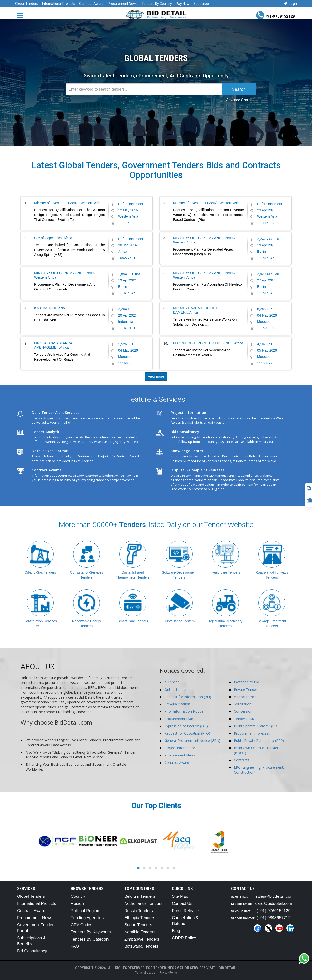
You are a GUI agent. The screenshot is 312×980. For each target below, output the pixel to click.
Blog (176, 931)
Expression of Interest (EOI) (186, 726)
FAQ (75, 946)
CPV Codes (82, 925)
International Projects (59, 4)
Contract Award (91, 4)
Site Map (180, 896)
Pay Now (183, 4)
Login (291, 4)
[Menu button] (21, 15)
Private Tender (246, 689)
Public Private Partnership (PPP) (259, 741)
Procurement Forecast (252, 733)
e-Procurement (246, 697)
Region (77, 903)
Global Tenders (27, 4)
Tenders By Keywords (91, 932)
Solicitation (243, 704)
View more (156, 376)
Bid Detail (227, 968)
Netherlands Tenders (143, 903)
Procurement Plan (179, 719)
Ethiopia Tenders (140, 918)
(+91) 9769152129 (273, 911)
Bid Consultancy (32, 951)
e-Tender (172, 682)
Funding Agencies (87, 918)
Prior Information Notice (184, 711)
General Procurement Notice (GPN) (192, 741)
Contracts (242, 760)
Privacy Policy (168, 973)
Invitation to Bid (247, 682)
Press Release (185, 911)
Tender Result (245, 719)
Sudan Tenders (138, 925)
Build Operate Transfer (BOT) (257, 726)
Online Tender (176, 689)
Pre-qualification (177, 704)
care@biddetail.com (274, 903)
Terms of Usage (145, 973)
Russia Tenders (139, 911)
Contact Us (182, 903)
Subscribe (201, 4)
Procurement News (123, 4)
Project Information (180, 748)
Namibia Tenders (140, 932)
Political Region (85, 911)
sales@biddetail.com (275, 896)
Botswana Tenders (141, 946)
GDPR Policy (184, 938)
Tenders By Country (157, 4)
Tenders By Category (90, 939)
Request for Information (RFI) (188, 697)
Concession (243, 711)
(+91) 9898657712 (273, 918)
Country (78, 896)
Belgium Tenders (140, 896)
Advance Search (239, 100)
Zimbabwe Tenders (142, 939)
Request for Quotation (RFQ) (187, 733)
